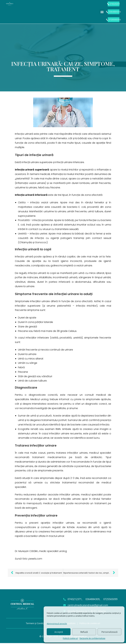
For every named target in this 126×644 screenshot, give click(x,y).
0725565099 (110, 600)
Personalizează (109, 632)
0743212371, (75, 600)
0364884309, (93, 600)
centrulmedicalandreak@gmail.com (88, 606)
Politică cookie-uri (70, 638)
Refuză (84, 632)
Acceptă (59, 632)
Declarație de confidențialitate (93, 638)
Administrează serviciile (57, 624)
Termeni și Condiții (35, 624)
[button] (102, 12)
